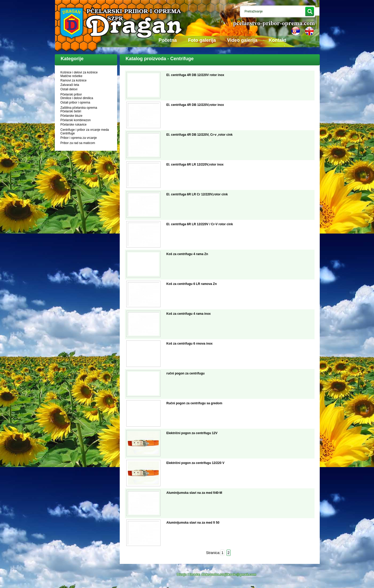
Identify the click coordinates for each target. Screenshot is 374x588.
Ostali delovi (69, 89)
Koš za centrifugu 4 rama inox (189, 314)
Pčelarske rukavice (74, 125)
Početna (168, 40)
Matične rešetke (72, 76)
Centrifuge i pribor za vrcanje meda (85, 130)
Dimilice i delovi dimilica (77, 98)
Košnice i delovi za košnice (79, 72)
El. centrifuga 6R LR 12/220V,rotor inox (195, 165)
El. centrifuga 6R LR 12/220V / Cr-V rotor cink (200, 224)
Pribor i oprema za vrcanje (79, 138)
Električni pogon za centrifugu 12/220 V (195, 463)
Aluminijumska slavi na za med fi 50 (193, 523)
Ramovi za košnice (74, 80)
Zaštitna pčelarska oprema (79, 108)
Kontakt (277, 40)
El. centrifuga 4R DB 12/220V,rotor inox (195, 105)
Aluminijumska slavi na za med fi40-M (194, 493)
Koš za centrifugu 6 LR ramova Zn (192, 284)
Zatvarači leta (70, 85)
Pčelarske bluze (72, 116)
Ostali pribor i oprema (75, 102)
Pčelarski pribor (71, 94)
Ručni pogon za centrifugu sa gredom (194, 403)
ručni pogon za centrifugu (186, 373)
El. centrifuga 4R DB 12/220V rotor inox (195, 75)
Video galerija (242, 40)
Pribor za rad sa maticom (78, 143)
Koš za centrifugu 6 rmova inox (190, 344)
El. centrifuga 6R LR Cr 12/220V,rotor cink (197, 194)
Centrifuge (68, 133)
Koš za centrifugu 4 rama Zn (187, 254)
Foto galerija (202, 40)
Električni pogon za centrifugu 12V (192, 433)
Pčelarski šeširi (71, 111)
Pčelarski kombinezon (76, 120)
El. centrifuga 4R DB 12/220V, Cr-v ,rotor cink (200, 135)
